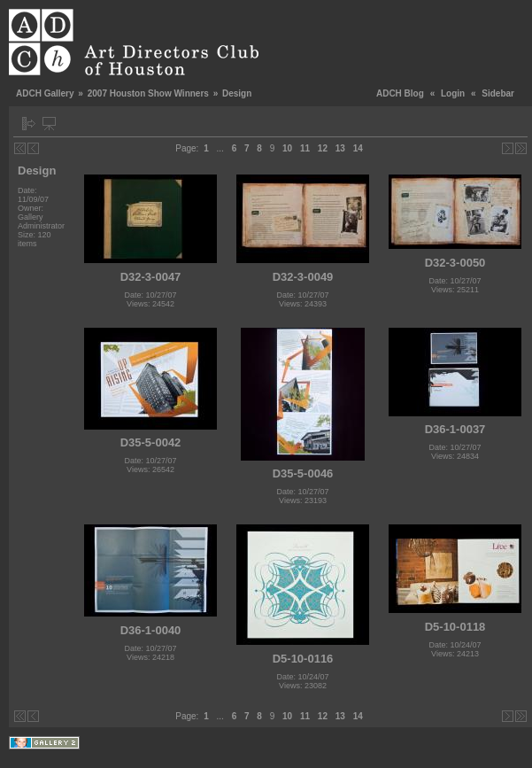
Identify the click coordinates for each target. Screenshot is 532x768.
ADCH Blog (400, 93)
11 (305, 148)
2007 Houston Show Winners (148, 93)
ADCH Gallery (45, 93)
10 (287, 148)
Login (453, 93)
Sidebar (498, 93)
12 (323, 148)
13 (340, 148)
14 (358, 148)
